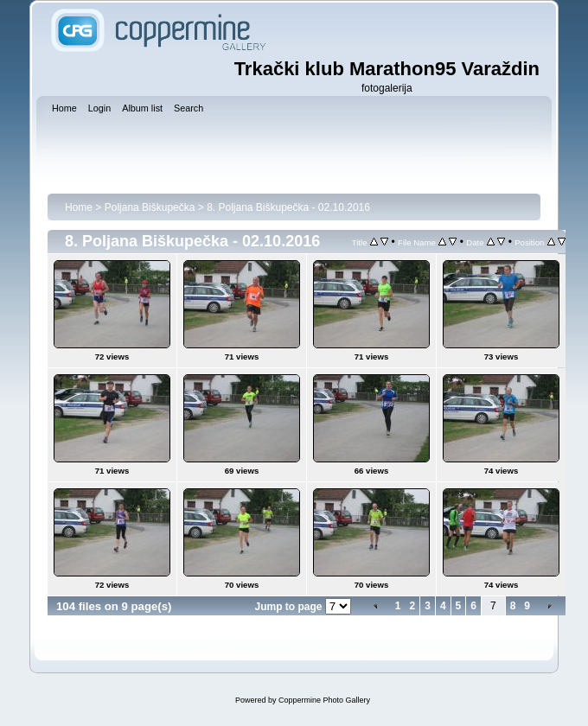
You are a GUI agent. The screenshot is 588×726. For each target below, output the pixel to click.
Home (79, 207)
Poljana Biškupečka (150, 207)
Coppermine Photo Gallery (324, 700)
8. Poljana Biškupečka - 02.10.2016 (288, 207)
